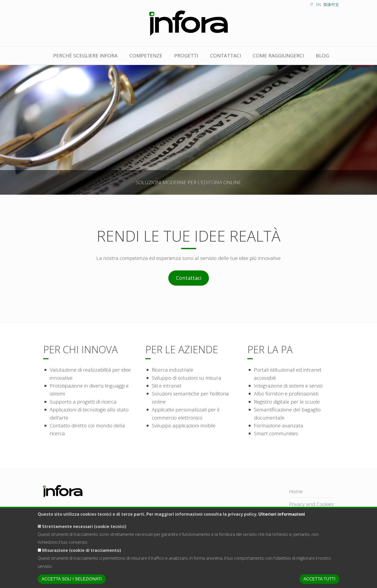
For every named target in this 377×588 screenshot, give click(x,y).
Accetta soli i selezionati (72, 581)
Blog (322, 56)
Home (296, 491)
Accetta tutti (319, 581)
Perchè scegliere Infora (85, 56)
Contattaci (225, 56)
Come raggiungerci (278, 56)
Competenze (146, 56)
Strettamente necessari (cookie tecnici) (84, 529)
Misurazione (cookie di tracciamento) (82, 552)
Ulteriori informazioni (282, 516)
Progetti (186, 56)
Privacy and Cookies (311, 504)
